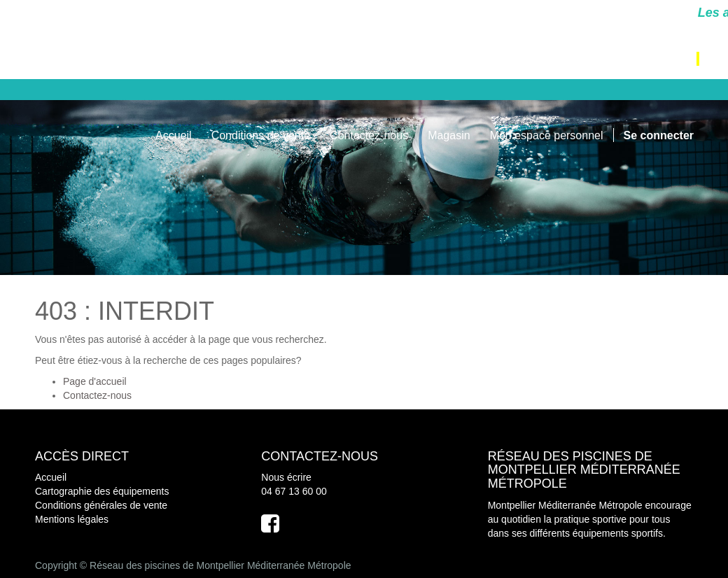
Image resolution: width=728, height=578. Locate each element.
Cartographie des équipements (102, 491)
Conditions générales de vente (101, 505)
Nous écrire (286, 477)
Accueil (51, 477)
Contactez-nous (97, 395)
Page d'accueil (95, 381)
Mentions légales (72, 519)
